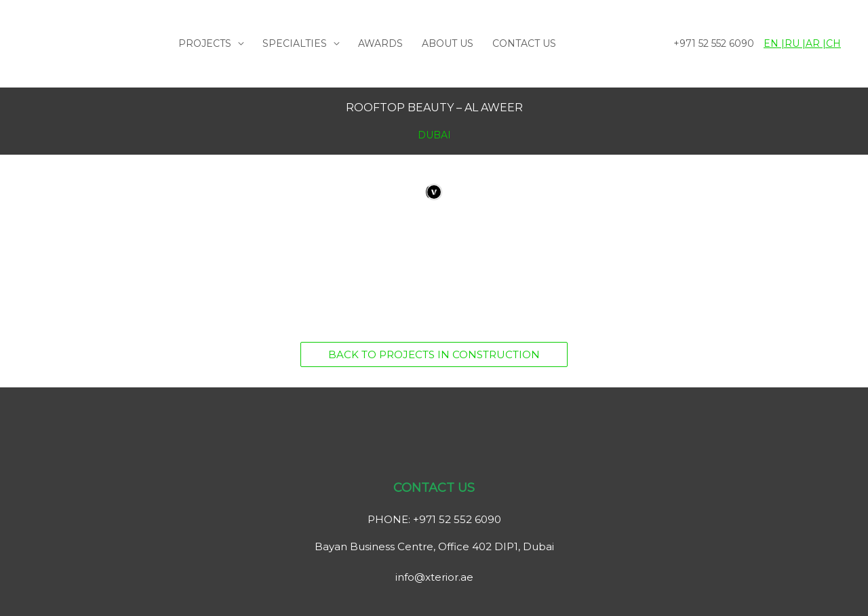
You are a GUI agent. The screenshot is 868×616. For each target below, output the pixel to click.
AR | (816, 43)
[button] (434, 354)
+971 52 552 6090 (714, 43)
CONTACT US (524, 43)
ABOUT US (448, 43)
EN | (774, 43)
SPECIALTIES (295, 43)
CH (833, 43)
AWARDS (380, 43)
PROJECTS (205, 43)
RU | (795, 43)
